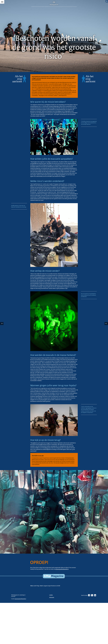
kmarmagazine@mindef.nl (40, 621)
